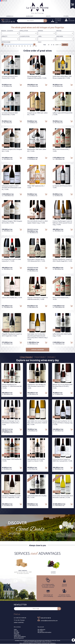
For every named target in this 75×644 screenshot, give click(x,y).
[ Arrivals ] (51, 357)
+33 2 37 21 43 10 (46, 618)
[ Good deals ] (40, 357)
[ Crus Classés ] (26, 357)
